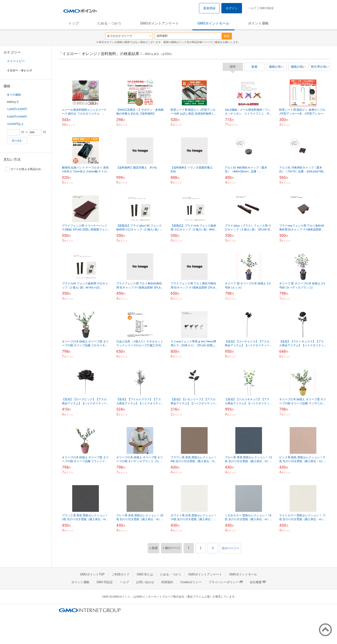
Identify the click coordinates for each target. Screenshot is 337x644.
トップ (74, 23)
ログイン (232, 8)
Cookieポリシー (191, 582)
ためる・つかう (109, 23)
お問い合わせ (145, 582)
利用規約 (167, 582)
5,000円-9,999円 (17, 117)
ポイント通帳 (258, 23)
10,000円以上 (15, 124)
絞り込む (17, 141)
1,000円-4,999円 (17, 109)
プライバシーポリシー (226, 582)
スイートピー (16, 61)
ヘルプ (252, 8)
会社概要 (258, 582)
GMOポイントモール (213, 23)
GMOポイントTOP (92, 574)
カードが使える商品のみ (23, 169)
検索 (227, 36)
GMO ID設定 (267, 8)
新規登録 (209, 8)
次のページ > (230, 548)
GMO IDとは (145, 574)
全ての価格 (14, 95)
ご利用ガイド (121, 574)
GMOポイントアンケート (159, 23)
